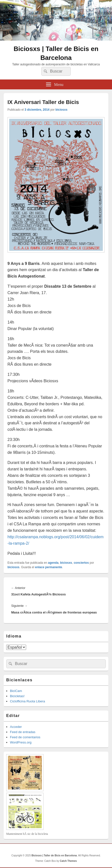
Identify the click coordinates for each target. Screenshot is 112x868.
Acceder (16, 727)
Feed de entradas (23, 732)
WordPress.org (21, 742)
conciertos (81, 563)
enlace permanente (49, 567)
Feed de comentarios (25, 737)
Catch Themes (68, 861)
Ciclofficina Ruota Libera (28, 701)
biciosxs (61, 110)
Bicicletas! (17, 696)
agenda (53, 563)
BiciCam (16, 691)
